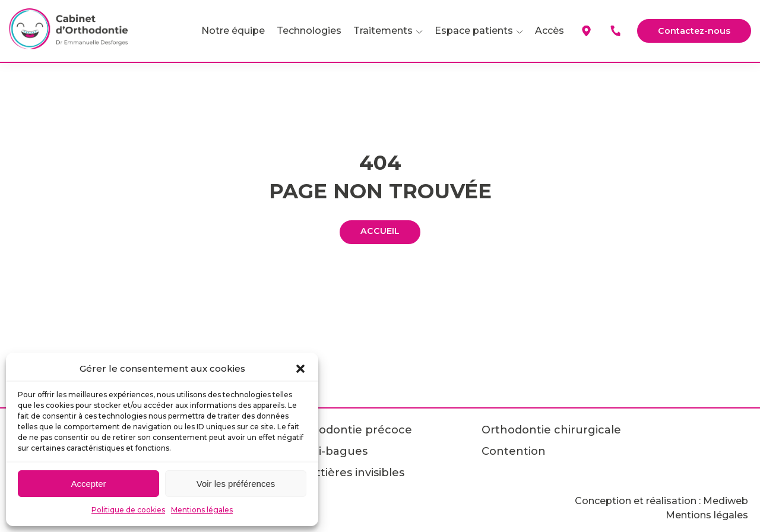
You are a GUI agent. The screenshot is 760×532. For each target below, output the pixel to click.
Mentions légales (202, 510)
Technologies (303, 31)
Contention (514, 451)
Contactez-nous (691, 31)
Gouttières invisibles (349, 473)
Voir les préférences (236, 484)
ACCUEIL (380, 232)
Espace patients (467, 31)
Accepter (88, 484)
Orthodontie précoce (352, 430)
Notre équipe (227, 31)
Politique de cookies (128, 510)
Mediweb (726, 501)
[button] (300, 369)
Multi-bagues (330, 451)
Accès (543, 31)
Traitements (376, 31)
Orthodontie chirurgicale (551, 430)
